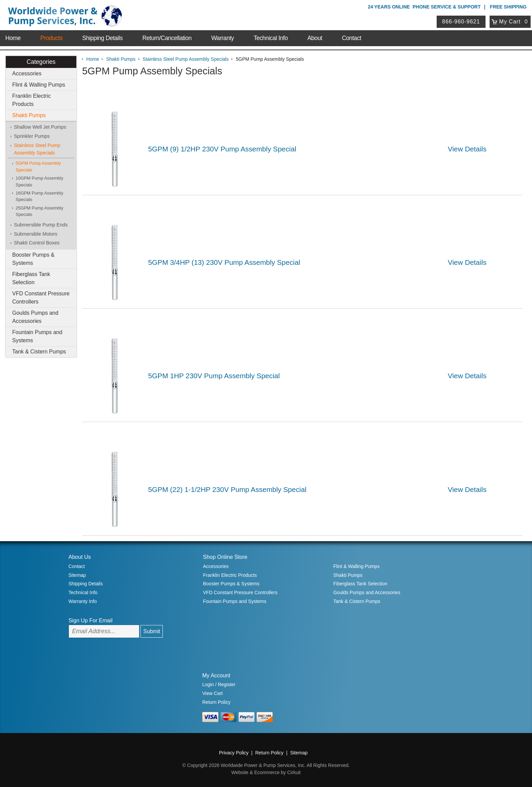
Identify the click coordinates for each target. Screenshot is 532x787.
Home (13, 38)
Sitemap (77, 575)
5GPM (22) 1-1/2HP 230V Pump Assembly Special (227, 489)
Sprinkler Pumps (32, 136)
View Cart (212, 693)
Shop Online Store (225, 557)
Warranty (223, 38)
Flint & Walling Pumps (39, 85)
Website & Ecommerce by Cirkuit (266, 772)
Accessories (27, 74)
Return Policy (216, 702)
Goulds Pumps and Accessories (35, 317)
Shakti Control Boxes (37, 243)
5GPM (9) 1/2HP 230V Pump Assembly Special (222, 149)
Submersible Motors (36, 234)
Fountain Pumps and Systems (37, 336)
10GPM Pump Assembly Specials (39, 181)
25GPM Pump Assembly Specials (39, 211)
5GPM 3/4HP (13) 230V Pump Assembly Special (224, 262)
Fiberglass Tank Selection (31, 278)
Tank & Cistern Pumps (39, 352)
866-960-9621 (461, 22)
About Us (80, 557)
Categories (41, 62)
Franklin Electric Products (32, 100)
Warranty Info (83, 601)
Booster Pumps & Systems (33, 259)
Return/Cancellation (167, 38)
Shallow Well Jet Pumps (40, 127)
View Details (467, 149)
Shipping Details (102, 38)
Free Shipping (508, 7)
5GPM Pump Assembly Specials (38, 166)
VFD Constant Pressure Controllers (41, 298)
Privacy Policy (234, 753)
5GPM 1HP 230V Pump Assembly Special (214, 376)
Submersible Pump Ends (41, 225)
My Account (216, 675)
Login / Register (219, 684)
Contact (352, 38)
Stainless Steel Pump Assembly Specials (37, 149)
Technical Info (271, 38)
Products (51, 38)
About (315, 38)
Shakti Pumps (29, 115)
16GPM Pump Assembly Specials (39, 196)
